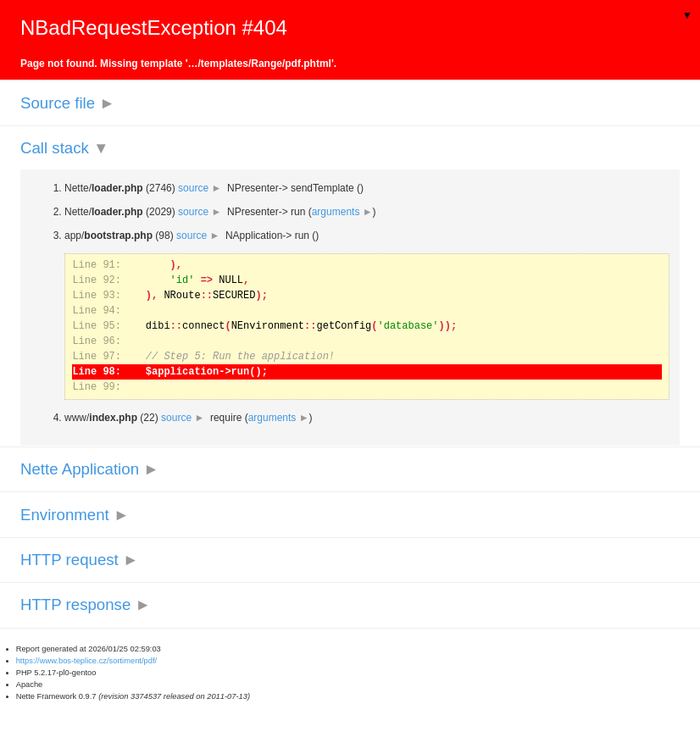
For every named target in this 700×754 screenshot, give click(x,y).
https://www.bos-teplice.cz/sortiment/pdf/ (86, 661)
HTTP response (86, 604)
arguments (342, 212)
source (200, 188)
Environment (75, 515)
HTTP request (79, 560)
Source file (68, 103)
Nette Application (90, 469)
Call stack (65, 148)
